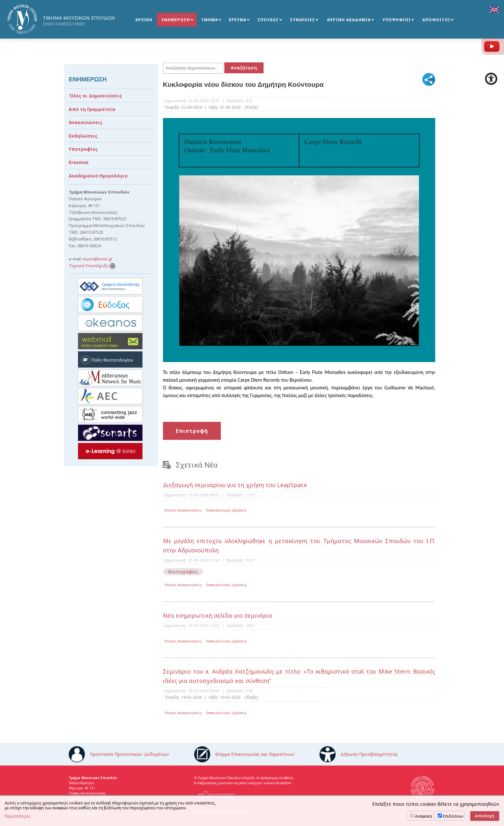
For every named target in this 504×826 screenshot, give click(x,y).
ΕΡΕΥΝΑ (238, 20)
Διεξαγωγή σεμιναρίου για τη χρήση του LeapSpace (235, 485)
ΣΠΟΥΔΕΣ (268, 20)
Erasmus (79, 162)
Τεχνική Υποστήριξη (92, 266)
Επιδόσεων (453, 816)
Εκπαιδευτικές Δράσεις (227, 510)
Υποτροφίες (83, 149)
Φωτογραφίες (183, 572)
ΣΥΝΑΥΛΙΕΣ (302, 20)
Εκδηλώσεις (83, 136)
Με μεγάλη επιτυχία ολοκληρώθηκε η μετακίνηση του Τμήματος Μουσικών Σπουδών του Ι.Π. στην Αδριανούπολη (299, 545)
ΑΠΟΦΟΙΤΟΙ (436, 20)
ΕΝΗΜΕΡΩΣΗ (176, 20)
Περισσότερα (17, 816)
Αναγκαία (423, 816)
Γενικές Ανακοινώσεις (183, 510)
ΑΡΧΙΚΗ (144, 20)
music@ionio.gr (98, 259)
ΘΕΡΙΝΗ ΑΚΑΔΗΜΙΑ (349, 20)
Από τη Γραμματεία (92, 109)
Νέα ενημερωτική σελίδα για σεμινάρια (218, 615)
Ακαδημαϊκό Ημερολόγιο (98, 176)
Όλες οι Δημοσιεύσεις (95, 96)
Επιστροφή (192, 431)
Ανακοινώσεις (86, 122)
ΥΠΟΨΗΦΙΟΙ (397, 20)
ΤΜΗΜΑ (210, 20)
